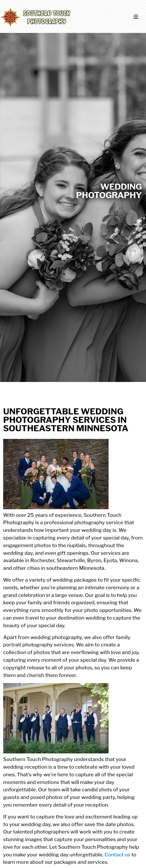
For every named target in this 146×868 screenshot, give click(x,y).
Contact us (118, 855)
